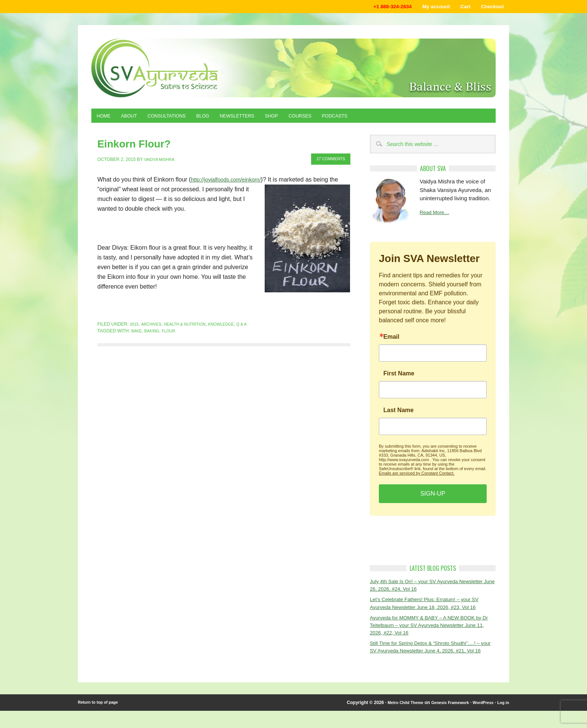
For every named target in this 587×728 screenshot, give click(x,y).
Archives (153, 325)
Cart (459, 7)
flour (173, 331)
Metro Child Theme (393, 720)
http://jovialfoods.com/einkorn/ (231, 180)
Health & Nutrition (191, 325)
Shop (296, 119)
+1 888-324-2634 (377, 7)
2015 (135, 325)
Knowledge (232, 325)
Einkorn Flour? (124, 146)
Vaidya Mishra (161, 160)
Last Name (399, 414)
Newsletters (257, 119)
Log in (502, 720)
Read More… (436, 217)
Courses (328, 119)
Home (105, 119)
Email (391, 341)
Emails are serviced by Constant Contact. (417, 477)
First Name (399, 377)
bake (137, 331)
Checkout (490, 7)
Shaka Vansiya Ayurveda (293, 69)
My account (426, 7)
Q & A (255, 325)
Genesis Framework (443, 720)
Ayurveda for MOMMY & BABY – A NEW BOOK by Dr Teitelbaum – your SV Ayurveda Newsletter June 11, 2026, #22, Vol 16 (431, 631)
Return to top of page (101, 720)
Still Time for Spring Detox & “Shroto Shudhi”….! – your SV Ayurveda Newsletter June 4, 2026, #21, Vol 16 (432, 659)
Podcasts (367, 119)
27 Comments (328, 160)
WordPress (480, 720)
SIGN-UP (433, 497)
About (134, 119)
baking (154, 331)
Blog (218, 119)
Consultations (177, 119)
